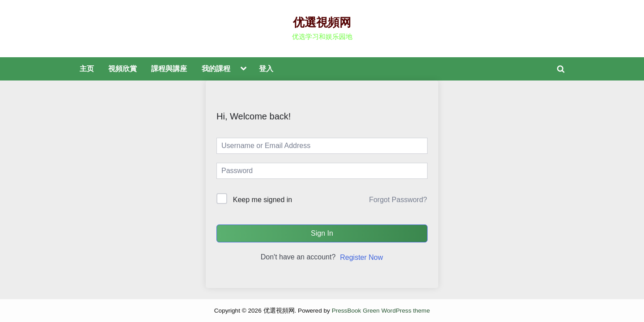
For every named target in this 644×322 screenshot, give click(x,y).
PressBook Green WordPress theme (381, 311)
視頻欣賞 (123, 68)
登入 (266, 68)
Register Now (361, 257)
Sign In (322, 233)
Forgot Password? (398, 200)
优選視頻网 (322, 22)
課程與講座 (169, 68)
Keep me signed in (263, 200)
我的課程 (216, 68)
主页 (87, 68)
